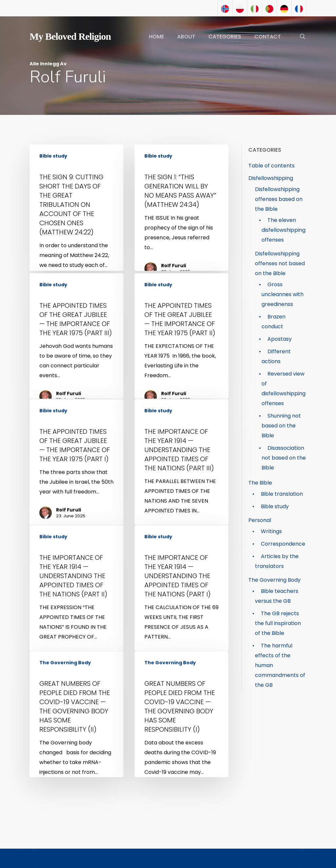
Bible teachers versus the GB (277, 596)
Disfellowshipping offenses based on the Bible (279, 199)
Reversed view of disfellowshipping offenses (283, 389)
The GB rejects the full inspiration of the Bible (278, 623)
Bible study (53, 156)
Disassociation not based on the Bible (284, 458)
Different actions (276, 356)
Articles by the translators (277, 561)
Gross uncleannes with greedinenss (283, 294)
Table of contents (272, 166)
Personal (260, 520)
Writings (271, 531)
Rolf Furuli (174, 268)
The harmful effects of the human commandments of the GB (280, 665)
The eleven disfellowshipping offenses (283, 230)
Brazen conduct (273, 322)
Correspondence (283, 544)
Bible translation (282, 494)
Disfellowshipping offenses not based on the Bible (280, 263)
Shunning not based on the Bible (281, 426)
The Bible (260, 483)
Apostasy (280, 339)
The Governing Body (67, 766)
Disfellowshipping (271, 178)
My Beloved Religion (70, 36)
